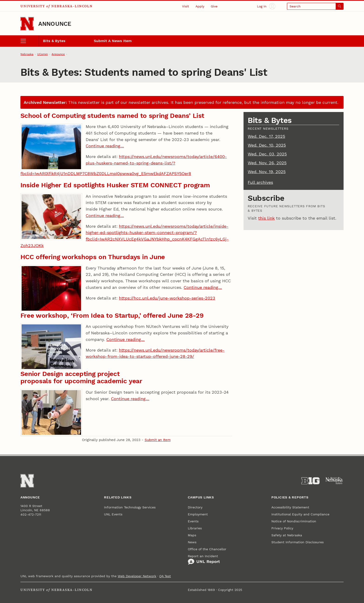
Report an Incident (204, 560)
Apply (200, 6)
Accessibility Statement (290, 507)
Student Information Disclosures (297, 542)
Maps (192, 535)
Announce (55, 24)
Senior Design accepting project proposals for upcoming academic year (81, 377)
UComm (42, 54)
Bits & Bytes (54, 41)
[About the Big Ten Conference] (310, 481)
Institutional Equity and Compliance (300, 514)
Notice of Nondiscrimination (294, 521)
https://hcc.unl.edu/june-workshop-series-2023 (167, 298)
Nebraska (27, 54)
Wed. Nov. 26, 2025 (267, 163)
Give (214, 6)
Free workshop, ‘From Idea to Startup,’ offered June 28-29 (112, 315)
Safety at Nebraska (287, 535)
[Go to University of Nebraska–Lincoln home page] (27, 24)
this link (266, 218)
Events (193, 521)
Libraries (195, 528)
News (192, 542)
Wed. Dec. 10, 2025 (267, 145)
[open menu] (29, 41)
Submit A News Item (113, 41)
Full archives (260, 182)
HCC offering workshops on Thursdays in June (93, 257)
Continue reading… (105, 146)
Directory (195, 507)
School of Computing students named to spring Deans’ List (112, 116)
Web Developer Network (137, 576)
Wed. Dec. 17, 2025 (266, 136)
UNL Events (113, 514)
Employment (198, 514)
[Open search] (315, 6)
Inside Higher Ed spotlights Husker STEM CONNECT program (115, 185)
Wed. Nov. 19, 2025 (267, 172)
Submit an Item (158, 440)
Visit (185, 6)
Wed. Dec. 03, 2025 (267, 154)
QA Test (165, 576)
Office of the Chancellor (207, 549)
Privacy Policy (282, 528)
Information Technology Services (130, 507)
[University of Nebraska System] (334, 481)
